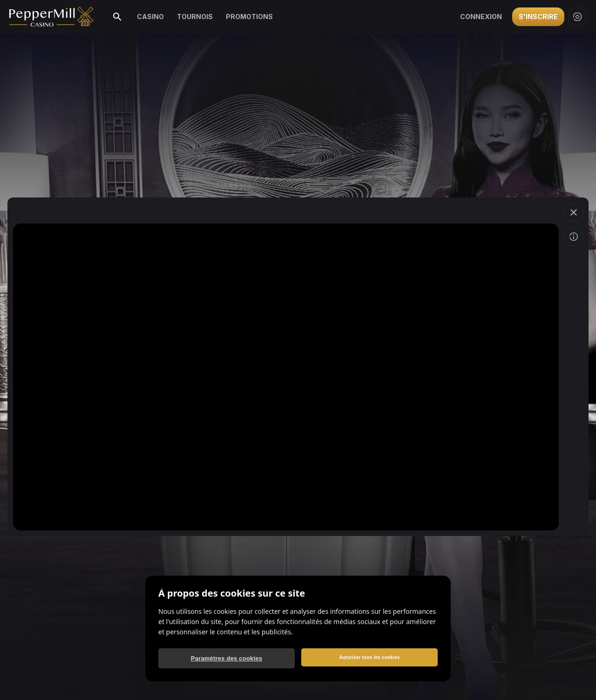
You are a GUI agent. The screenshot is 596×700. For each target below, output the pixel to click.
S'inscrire (538, 17)
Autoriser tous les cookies (369, 657)
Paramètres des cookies (227, 658)
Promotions (249, 17)
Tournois (195, 17)
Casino (150, 17)
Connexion (481, 17)
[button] (574, 212)
